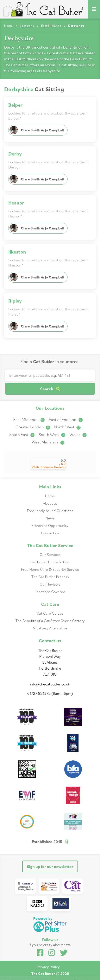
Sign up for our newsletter (50, 866)
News (50, 518)
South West (52, 434)
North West (67, 427)
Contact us (50, 533)
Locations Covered (50, 591)
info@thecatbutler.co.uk (50, 684)
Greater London (33, 427)
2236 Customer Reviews (49, 467)
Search (50, 389)
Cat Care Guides (50, 613)
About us (50, 503)
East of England (66, 419)
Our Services (50, 554)
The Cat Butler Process (50, 577)
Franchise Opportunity (50, 525)
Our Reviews (50, 584)
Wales (78, 434)
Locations (27, 26)
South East (22, 434)
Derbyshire (76, 26)
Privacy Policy (48, 967)
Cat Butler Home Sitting (50, 562)
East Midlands (51, 26)
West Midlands (48, 442)
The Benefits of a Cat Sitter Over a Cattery (50, 620)
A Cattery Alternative (50, 628)
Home (8, 26)
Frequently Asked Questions (50, 510)
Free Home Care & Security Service (50, 569)
